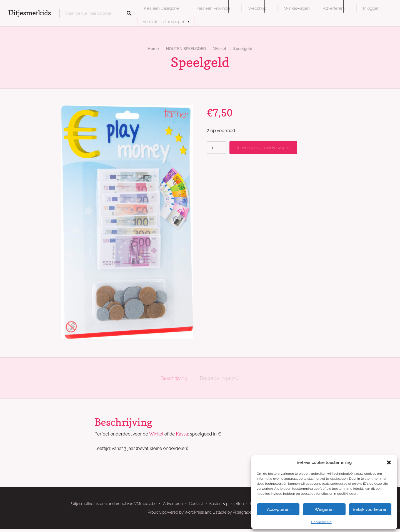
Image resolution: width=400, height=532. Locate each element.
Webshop (257, 8)
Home (153, 49)
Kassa (182, 434)
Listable (219, 512)
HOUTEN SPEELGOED (186, 49)
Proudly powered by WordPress (176, 512)
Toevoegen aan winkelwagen (263, 148)
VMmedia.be (145, 504)
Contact (196, 504)
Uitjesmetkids (30, 13)
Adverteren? (334, 8)
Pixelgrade (242, 512)
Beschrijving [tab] (174, 378)
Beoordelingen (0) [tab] (220, 378)
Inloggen (371, 8)
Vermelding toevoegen (164, 22)
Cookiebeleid (321, 522)
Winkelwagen (297, 8)
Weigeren (324, 509)
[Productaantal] (217, 148)
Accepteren (278, 509)
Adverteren (173, 504)
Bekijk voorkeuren (370, 509)
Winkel (220, 49)
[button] (389, 462)
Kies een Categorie (161, 8)
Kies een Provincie (214, 8)
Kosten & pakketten (227, 504)
